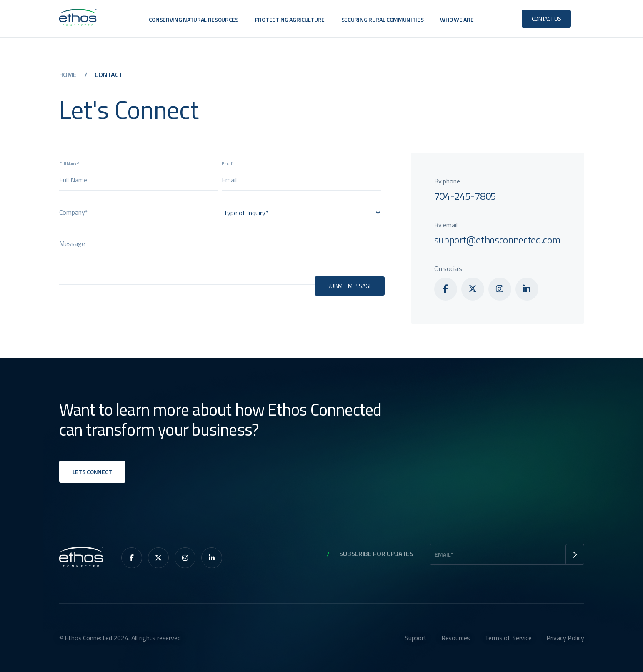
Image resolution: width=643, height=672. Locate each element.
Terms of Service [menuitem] (508, 638)
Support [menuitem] (416, 638)
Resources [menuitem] (456, 638)
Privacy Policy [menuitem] (565, 638)
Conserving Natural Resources (194, 19)
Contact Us (547, 19)
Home (69, 75)
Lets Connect (92, 472)
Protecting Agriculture (290, 19)
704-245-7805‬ (465, 196)
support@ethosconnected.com (497, 240)
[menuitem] (446, 289)
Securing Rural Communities (383, 19)
